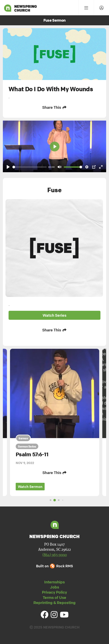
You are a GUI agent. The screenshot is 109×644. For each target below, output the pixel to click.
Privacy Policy (54, 592)
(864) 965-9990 (55, 555)
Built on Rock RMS (54, 566)
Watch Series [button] (54, 315)
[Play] (8, 167)
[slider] (30, 167)
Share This (54, 107)
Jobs (54, 587)
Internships (54, 582)
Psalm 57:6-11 (32, 454)
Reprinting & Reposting (54, 603)
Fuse (54, 190)
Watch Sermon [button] (30, 487)
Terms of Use (54, 597)
